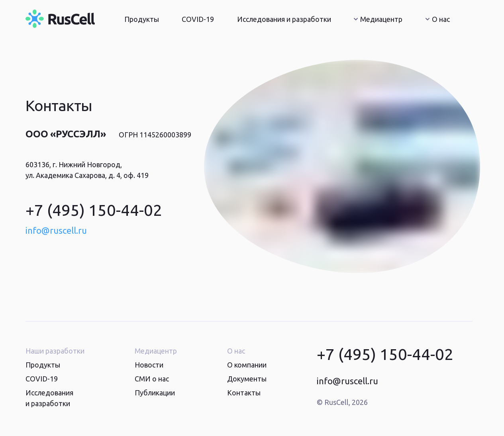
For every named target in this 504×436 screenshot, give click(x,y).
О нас (438, 19)
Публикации (155, 393)
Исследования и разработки (284, 19)
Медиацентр (378, 19)
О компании (247, 365)
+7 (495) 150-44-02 (94, 210)
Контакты (244, 393)
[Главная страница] (60, 19)
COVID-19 (198, 19)
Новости (149, 365)
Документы (247, 379)
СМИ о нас (152, 379)
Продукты (142, 19)
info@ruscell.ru (56, 230)
